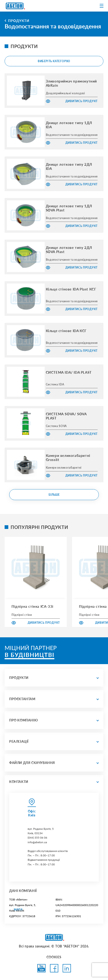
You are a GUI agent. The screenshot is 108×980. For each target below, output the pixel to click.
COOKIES (54, 957)
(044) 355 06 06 (37, 838)
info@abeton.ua (37, 842)
